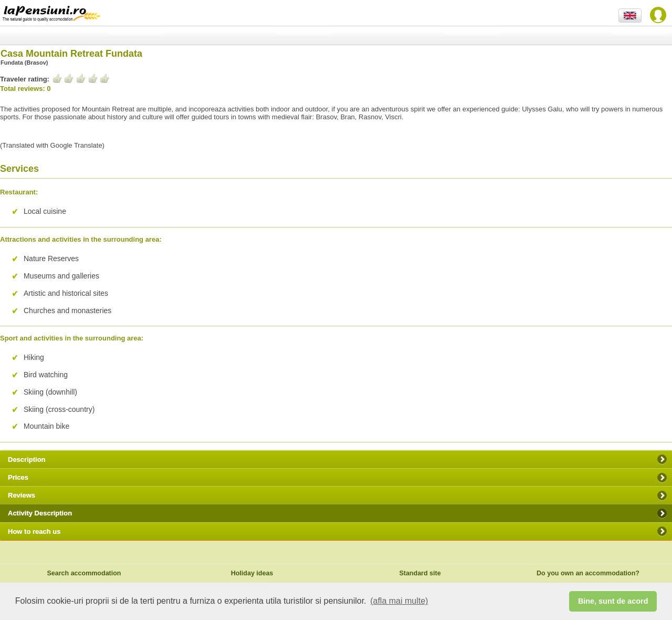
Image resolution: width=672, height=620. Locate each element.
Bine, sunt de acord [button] (613, 601)
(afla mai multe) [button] (399, 601)
